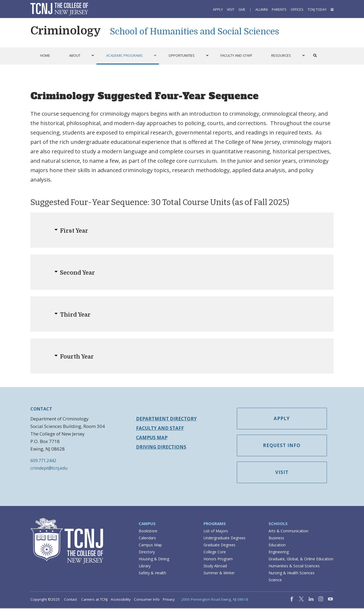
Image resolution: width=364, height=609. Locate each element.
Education (277, 546)
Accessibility (121, 600)
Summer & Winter (219, 574)
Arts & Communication (288, 532)
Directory (147, 553)
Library (145, 567)
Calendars (147, 539)
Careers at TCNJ (94, 600)
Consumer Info (147, 600)
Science (275, 581)
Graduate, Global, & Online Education (301, 560)
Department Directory (166, 419)
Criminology (66, 31)
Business (276, 539)
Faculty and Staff (160, 428)
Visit (231, 10)
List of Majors (216, 532)
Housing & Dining (154, 560)
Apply (218, 10)
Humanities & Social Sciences (294, 567)
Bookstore (148, 532)
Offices (297, 10)
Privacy (169, 600)
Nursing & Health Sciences (292, 574)
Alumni (262, 10)
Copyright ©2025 (45, 600)
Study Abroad (215, 567)
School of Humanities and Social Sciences (195, 32)
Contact (70, 600)
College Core (215, 553)
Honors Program (218, 560)
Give (242, 10)
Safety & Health (152, 574)
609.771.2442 (43, 461)
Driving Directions (161, 447)
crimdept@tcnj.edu (49, 468)
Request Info (284, 446)
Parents (279, 10)
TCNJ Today (317, 10)
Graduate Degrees (220, 546)
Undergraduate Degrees (224, 539)
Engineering (279, 553)
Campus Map (152, 438)
